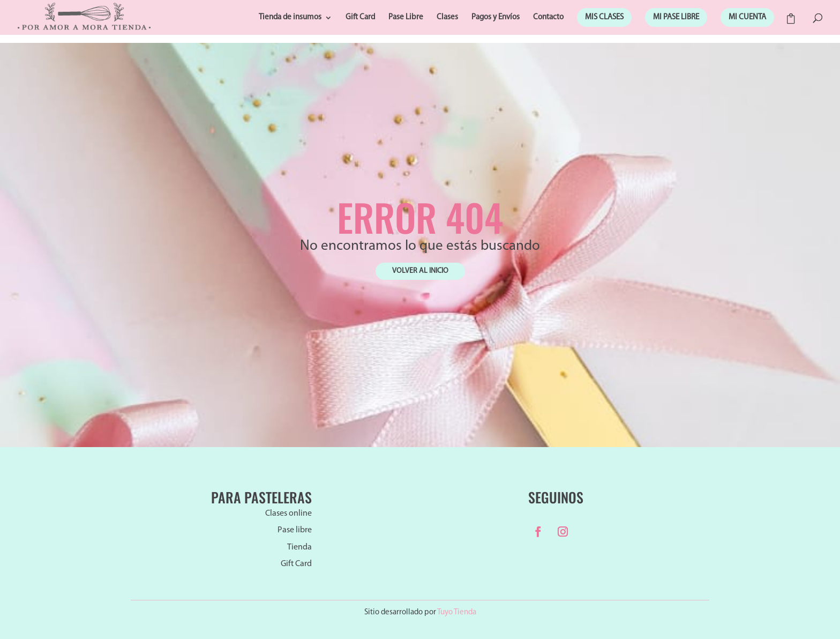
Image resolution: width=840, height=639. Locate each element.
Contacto (548, 18)
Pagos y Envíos (496, 18)
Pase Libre (406, 18)
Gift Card (360, 18)
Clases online (288, 514)
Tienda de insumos (290, 18)
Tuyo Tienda (457, 612)
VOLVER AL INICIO (420, 271)
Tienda (299, 547)
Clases (447, 18)
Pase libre (295, 530)
